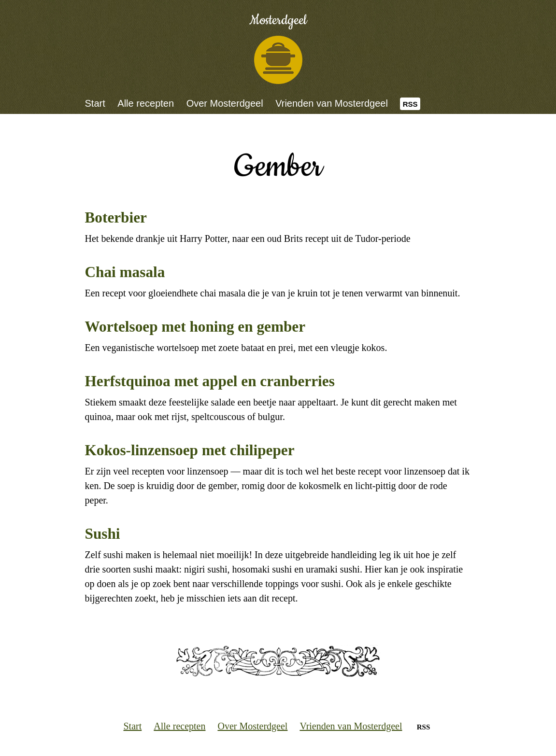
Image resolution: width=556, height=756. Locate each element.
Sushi (103, 534)
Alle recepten (146, 103)
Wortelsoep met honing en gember (195, 327)
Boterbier (116, 217)
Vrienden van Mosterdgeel (332, 103)
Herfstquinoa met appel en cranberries (210, 381)
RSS (410, 104)
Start (95, 103)
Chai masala (125, 272)
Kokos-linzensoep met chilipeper (190, 450)
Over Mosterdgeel (225, 103)
